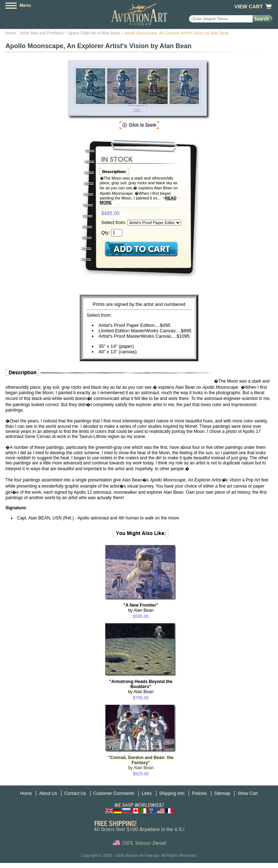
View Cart (248, 7)
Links (147, 793)
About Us (48, 793)
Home (11, 33)
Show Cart (248, 793)
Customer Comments (114, 793)
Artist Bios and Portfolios (42, 33)
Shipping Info (172, 793)
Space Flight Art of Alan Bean (94, 33)
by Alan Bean (141, 608)
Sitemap (222, 793)
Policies (199, 793)
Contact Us (75, 793)
